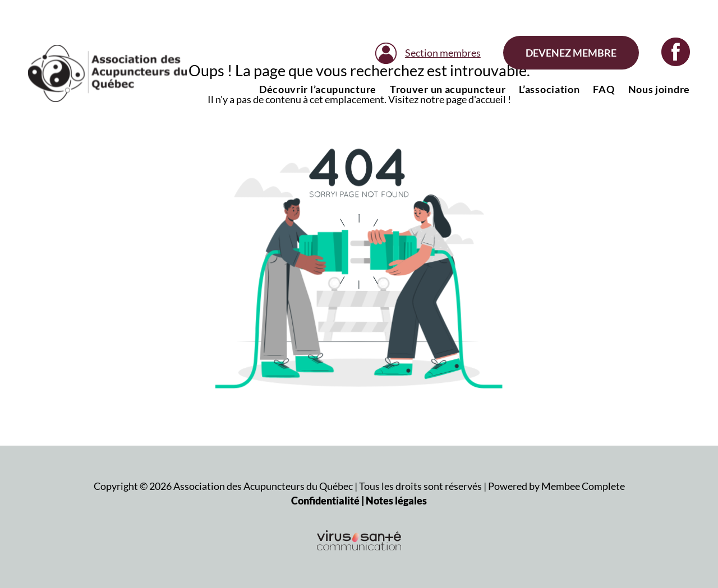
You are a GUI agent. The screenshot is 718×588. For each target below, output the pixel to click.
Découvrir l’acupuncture (318, 89)
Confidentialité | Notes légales (359, 501)
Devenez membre (571, 53)
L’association (549, 89)
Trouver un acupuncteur (448, 89)
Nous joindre (659, 89)
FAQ (604, 89)
